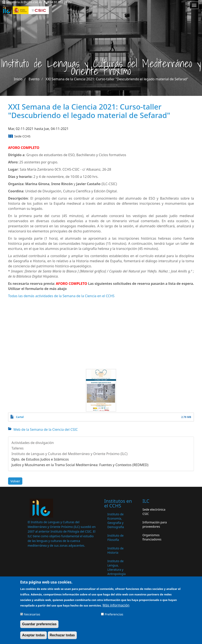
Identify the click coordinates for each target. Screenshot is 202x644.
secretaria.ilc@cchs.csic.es (24, 2)
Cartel (20, 417)
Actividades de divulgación (33, 443)
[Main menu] (194, 5)
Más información (116, 605)
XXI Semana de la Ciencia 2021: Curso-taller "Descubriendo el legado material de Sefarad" (117, 79)
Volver (15, 481)
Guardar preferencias (39, 624)
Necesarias (32, 614)
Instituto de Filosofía (115, 538)
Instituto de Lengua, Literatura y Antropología (117, 567)
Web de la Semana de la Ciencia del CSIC (46, 429)
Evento (34, 79)
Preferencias (114, 614)
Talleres (18, 448)
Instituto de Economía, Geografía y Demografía (116, 521)
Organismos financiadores (152, 537)
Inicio (18, 79)
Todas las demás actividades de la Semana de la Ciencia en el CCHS (61, 296)
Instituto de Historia (115, 550)
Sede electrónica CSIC (154, 512)
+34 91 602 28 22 (60, 2)
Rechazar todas (62, 635)
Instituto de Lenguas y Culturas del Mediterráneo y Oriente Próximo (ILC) (70, 454)
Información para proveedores (155, 524)
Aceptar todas (33, 635)
